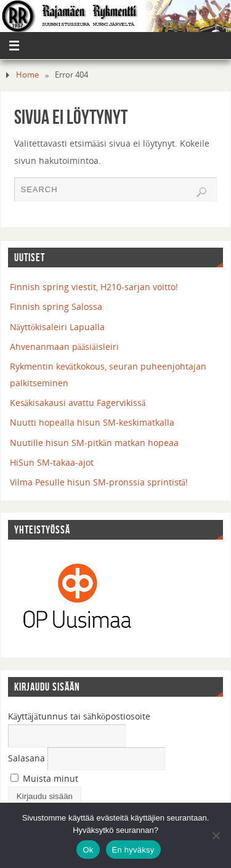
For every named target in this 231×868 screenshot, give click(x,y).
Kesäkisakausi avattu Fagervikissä (78, 403)
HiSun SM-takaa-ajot (52, 462)
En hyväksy (133, 850)
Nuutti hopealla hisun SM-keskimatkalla (92, 422)
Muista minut (44, 778)
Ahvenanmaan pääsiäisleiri (64, 347)
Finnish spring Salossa (56, 306)
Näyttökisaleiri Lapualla (58, 327)
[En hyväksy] (216, 835)
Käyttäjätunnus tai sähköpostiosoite (79, 716)
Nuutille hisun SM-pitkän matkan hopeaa (94, 443)
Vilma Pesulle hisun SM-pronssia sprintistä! (99, 482)
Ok (88, 850)
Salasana (26, 758)
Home (27, 75)
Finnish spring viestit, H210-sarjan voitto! (94, 287)
